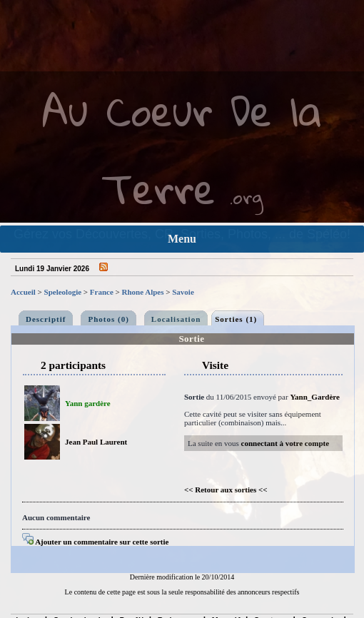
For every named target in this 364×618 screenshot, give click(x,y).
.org (246, 197)
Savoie (183, 292)
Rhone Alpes (143, 292)
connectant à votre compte (285, 443)
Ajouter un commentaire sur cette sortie (95, 542)
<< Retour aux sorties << (226, 490)
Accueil (23, 292)
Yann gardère (88, 403)
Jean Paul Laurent (96, 442)
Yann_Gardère (314, 397)
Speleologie (63, 292)
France (102, 292)
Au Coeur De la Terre (182, 149)
